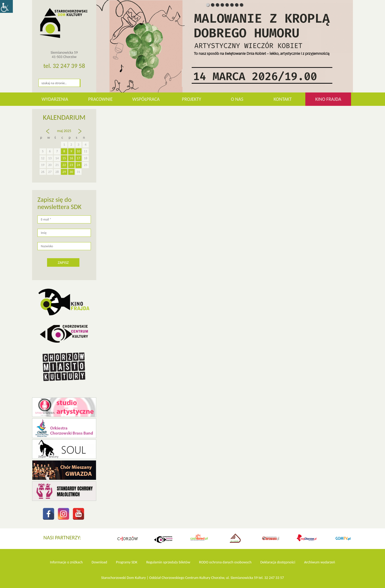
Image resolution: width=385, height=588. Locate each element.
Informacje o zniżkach (66, 562)
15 (64, 158)
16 (71, 158)
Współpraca (146, 99)
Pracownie (100, 99)
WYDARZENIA (55, 99)
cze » (80, 134)
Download (99, 562)
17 (78, 158)
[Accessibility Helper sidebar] (6, 6)
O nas (237, 99)
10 (78, 151)
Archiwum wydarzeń (319, 562)
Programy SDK (127, 562)
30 (71, 172)
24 (78, 165)
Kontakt (283, 99)
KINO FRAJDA (328, 99)
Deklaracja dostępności (278, 562)
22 (64, 165)
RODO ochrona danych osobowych (225, 562)
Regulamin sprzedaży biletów (168, 562)
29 (64, 172)
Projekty (191, 99)
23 (71, 165)
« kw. (48, 134)
